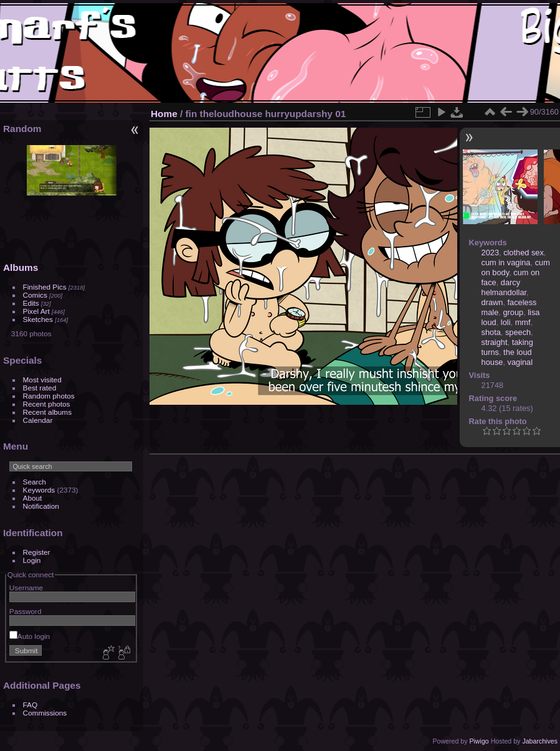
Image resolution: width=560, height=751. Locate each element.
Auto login (30, 636)
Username (26, 588)
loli (506, 322)
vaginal (520, 362)
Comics (35, 295)
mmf (523, 322)
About (33, 498)
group (513, 312)
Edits (31, 303)
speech (518, 332)
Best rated (40, 388)
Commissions (45, 713)
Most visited (42, 380)
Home (164, 114)
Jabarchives (540, 741)
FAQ (31, 705)
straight (495, 342)
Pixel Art (36, 311)
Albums (21, 267)
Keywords (39, 490)
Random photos (49, 396)
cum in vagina (506, 262)
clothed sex (524, 253)
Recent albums (47, 412)
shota (491, 332)
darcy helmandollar (504, 287)
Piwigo (479, 741)
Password (26, 611)
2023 (490, 253)
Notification (41, 506)
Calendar (38, 420)
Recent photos (47, 404)
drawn (492, 302)
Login (32, 560)
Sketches (38, 319)
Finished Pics (45, 287)
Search (35, 482)
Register (37, 552)
